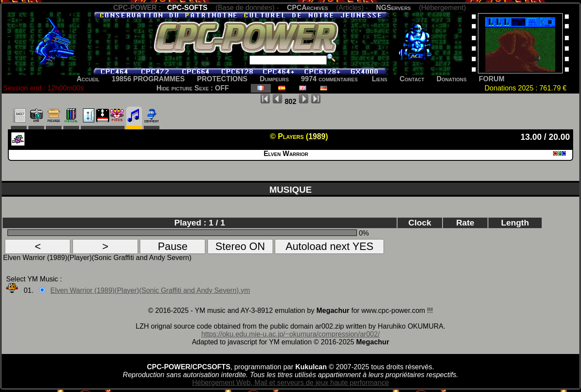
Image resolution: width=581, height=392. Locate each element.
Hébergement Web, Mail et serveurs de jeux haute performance (291, 383)
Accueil (88, 79)
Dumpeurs (275, 79)
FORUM (492, 79)
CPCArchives (308, 8)
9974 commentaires (329, 79)
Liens (379, 79)
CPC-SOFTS (187, 8)
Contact (412, 79)
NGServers (394, 8)
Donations (451, 79)
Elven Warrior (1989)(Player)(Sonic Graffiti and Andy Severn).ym (150, 290)
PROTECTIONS (222, 79)
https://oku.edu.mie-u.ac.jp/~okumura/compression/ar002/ (291, 334)
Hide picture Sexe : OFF (193, 88)
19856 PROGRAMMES (148, 79)
